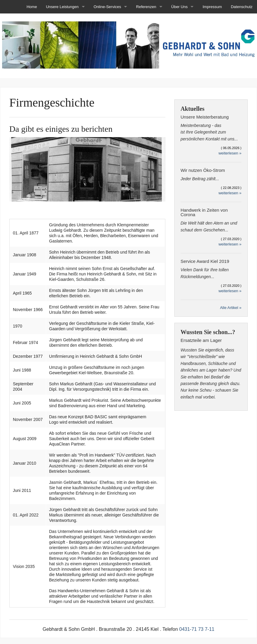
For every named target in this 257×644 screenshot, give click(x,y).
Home (32, 7)
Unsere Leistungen (62, 7)
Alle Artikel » (231, 308)
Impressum (212, 7)
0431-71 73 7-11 (197, 629)
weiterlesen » (230, 153)
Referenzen (146, 7)
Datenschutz (242, 7)
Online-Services (108, 7)
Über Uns (180, 7)
